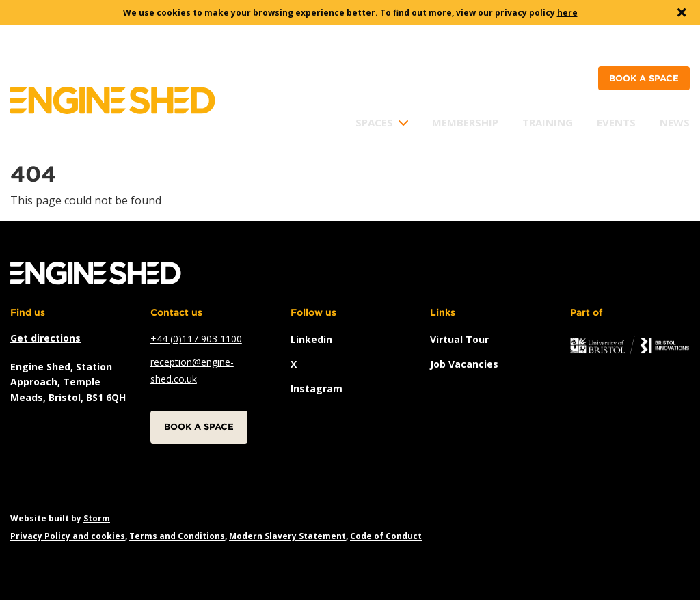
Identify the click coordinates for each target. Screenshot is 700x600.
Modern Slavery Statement (287, 536)
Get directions (45, 338)
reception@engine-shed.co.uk (192, 370)
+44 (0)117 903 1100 (196, 339)
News (675, 122)
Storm (97, 518)
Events (616, 122)
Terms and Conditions (177, 536)
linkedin (311, 339)
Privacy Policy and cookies (68, 536)
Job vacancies (464, 364)
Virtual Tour (459, 339)
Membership (465, 122)
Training (548, 122)
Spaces (374, 122)
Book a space (644, 78)
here (567, 13)
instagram (317, 388)
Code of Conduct (386, 536)
